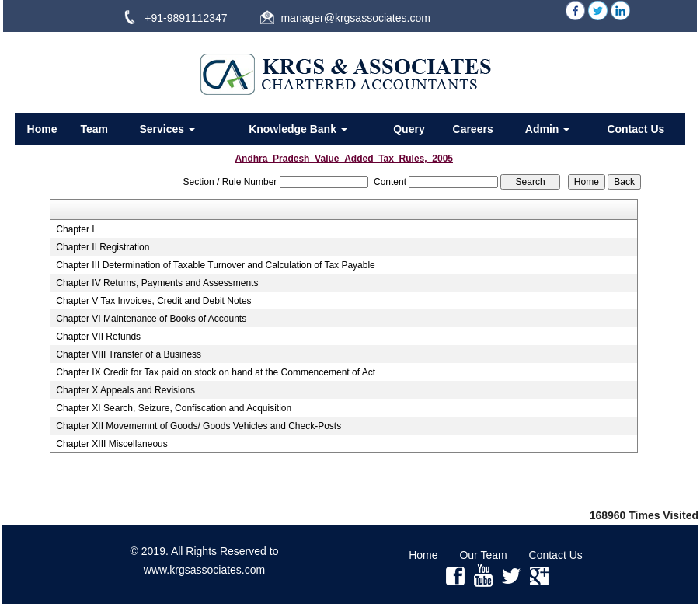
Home (42, 129)
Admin (547, 129)
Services (167, 129)
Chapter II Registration (103, 247)
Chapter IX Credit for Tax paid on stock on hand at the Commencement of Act (216, 372)
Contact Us (636, 129)
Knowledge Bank (298, 129)
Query (409, 129)
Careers (473, 129)
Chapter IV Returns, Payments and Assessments (157, 283)
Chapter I (75, 229)
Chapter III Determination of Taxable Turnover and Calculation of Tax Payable (215, 265)
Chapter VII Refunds (98, 337)
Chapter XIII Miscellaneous (111, 444)
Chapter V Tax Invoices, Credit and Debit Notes (153, 301)
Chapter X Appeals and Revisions (125, 390)
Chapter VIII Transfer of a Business (129, 354)
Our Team (483, 555)
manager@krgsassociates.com (355, 18)
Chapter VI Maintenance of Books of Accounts (151, 319)
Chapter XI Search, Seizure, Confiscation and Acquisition (174, 408)
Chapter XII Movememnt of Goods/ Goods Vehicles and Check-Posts (199, 426)
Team (95, 129)
